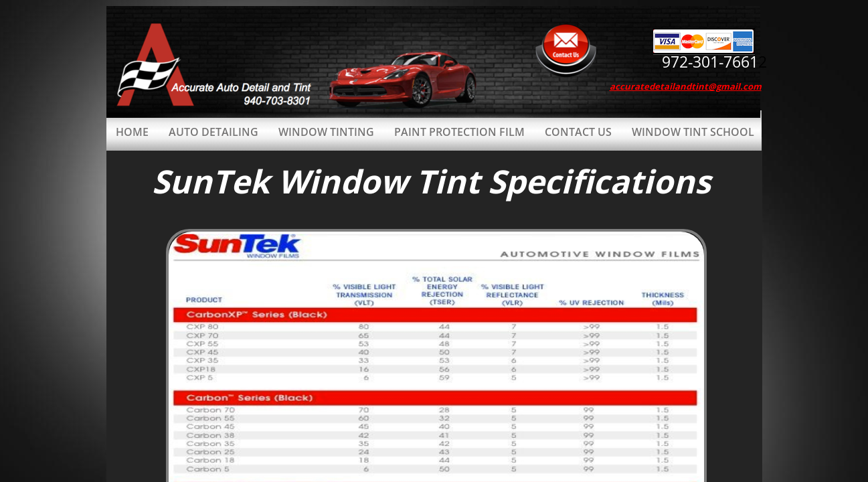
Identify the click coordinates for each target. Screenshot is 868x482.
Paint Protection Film (459, 132)
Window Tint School (693, 132)
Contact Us (578, 132)
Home (132, 132)
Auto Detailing (213, 132)
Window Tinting (326, 132)
